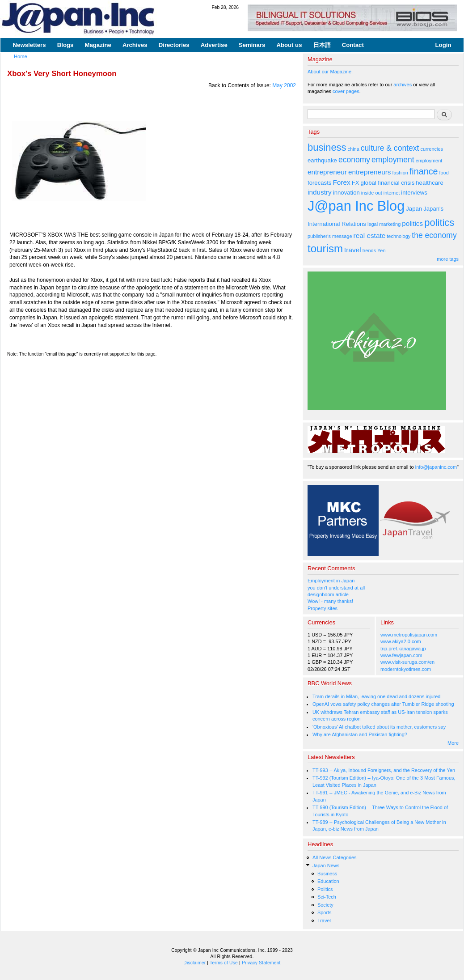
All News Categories (335, 857)
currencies (432, 149)
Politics (325, 889)
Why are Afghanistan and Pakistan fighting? (360, 734)
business (327, 147)
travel (353, 250)
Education (328, 881)
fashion (400, 173)
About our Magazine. (330, 72)
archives (403, 85)
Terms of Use (224, 963)
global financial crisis (388, 183)
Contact (353, 45)
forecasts (319, 183)
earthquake (322, 160)
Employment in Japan (331, 581)
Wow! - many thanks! (330, 601)
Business (327, 874)
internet (392, 193)
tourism (325, 248)
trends (369, 250)
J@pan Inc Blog (356, 206)
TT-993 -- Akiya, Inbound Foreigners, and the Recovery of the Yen (384, 770)
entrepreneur (327, 172)
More (453, 743)
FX (356, 183)
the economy (434, 235)
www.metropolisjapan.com (409, 635)
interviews (414, 193)
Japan (414, 209)
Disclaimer (194, 963)
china (354, 149)
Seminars (252, 45)
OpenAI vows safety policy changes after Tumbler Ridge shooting (383, 704)
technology (399, 236)
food (444, 173)
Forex (341, 182)
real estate (370, 235)
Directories (174, 45)
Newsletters (30, 45)
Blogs (65, 45)
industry (320, 192)
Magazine (98, 45)
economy (354, 160)
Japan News (326, 865)
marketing (390, 224)
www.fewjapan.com (401, 655)
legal (373, 224)
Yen (381, 250)
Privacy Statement (261, 963)
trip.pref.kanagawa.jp (403, 649)
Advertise (214, 45)
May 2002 (284, 85)
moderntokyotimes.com (406, 669)
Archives (135, 45)
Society (325, 905)
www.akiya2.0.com (401, 641)
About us (289, 45)
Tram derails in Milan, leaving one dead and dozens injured (376, 696)
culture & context (390, 148)
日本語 (322, 45)
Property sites (323, 608)
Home (21, 56)
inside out (372, 193)
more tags (448, 259)
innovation (346, 193)
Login (443, 45)
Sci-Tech (327, 897)
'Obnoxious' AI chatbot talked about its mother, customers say (379, 727)
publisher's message (330, 236)
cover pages (346, 91)
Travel (324, 921)
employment (393, 160)
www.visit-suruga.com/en (407, 662)
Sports (325, 912)
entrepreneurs (370, 172)
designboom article (328, 594)
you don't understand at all (336, 588)
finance (424, 171)
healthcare (429, 183)
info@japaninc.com (436, 467)
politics (412, 223)
